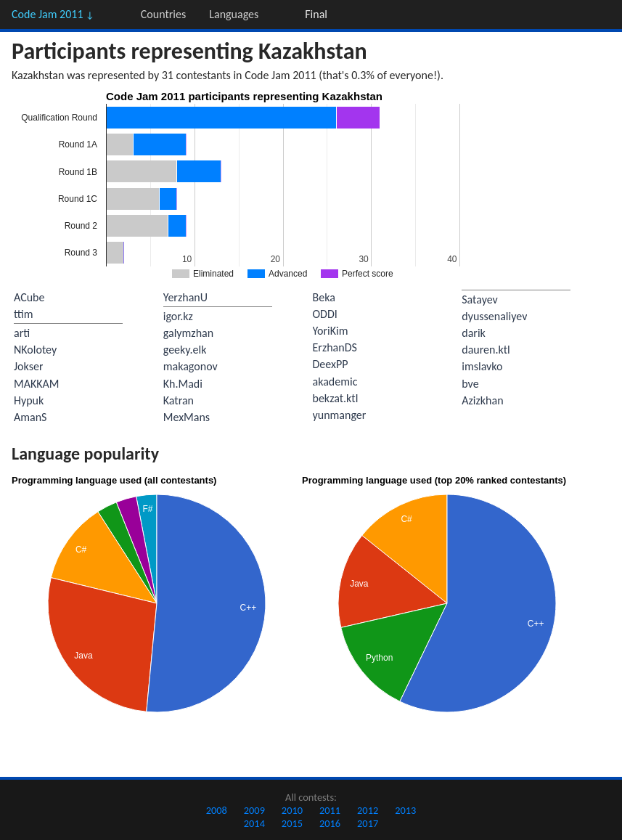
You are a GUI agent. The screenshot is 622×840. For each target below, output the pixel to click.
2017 (368, 823)
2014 (254, 823)
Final (316, 14)
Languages (234, 14)
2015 (292, 823)
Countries (163, 14)
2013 (405, 810)
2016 (330, 823)
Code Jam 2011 (53, 14)
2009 (254, 810)
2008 (217, 810)
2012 (368, 810)
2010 (292, 810)
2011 (330, 810)
